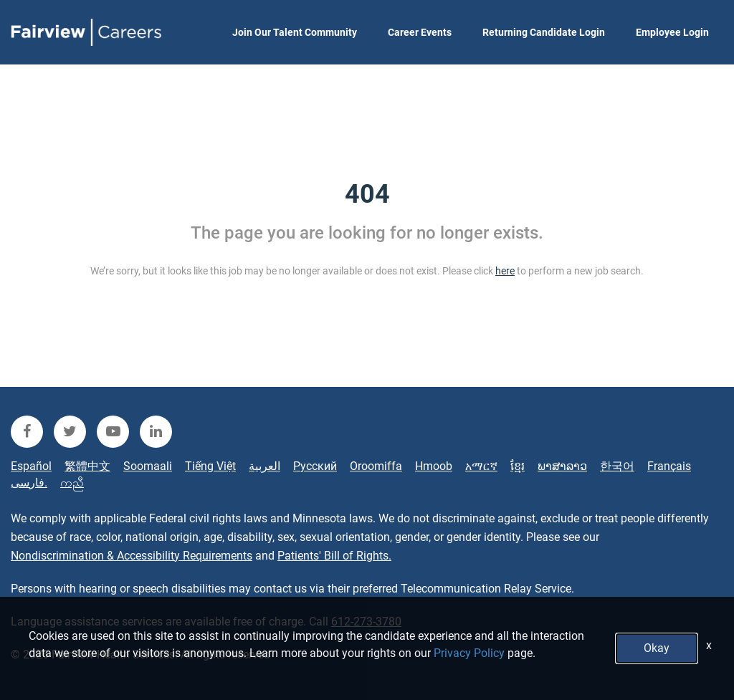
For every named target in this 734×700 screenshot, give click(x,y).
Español (31, 466)
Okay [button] (657, 648)
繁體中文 (87, 466)
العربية (264, 466)
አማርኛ (481, 466)
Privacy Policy (469, 653)
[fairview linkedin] (156, 432)
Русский (315, 466)
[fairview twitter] (70, 432)
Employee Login (672, 32)
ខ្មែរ (518, 466)
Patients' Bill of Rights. (334, 556)
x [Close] (709, 645)
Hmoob (434, 466)
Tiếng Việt (210, 466)
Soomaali (148, 466)
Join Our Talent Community (295, 32)
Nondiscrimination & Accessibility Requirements (132, 556)
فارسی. (29, 483)
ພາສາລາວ (562, 466)
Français (669, 466)
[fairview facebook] (27, 432)
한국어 (617, 466)
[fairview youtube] (113, 432)
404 (367, 194)
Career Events (420, 32)
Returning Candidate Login (544, 32)
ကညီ (72, 483)
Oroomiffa (376, 466)
